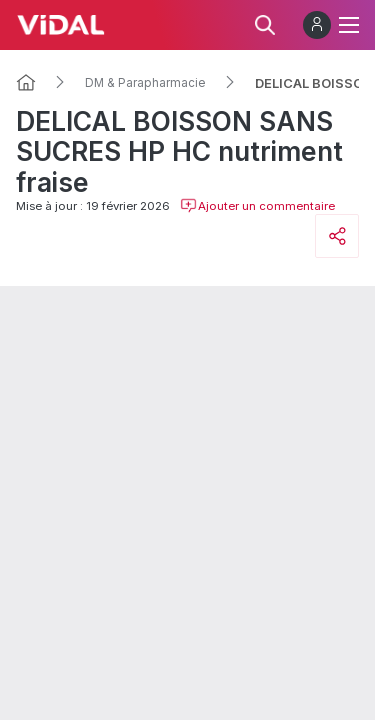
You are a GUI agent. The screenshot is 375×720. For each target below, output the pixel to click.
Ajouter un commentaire (257, 206)
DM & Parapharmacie (145, 83)
